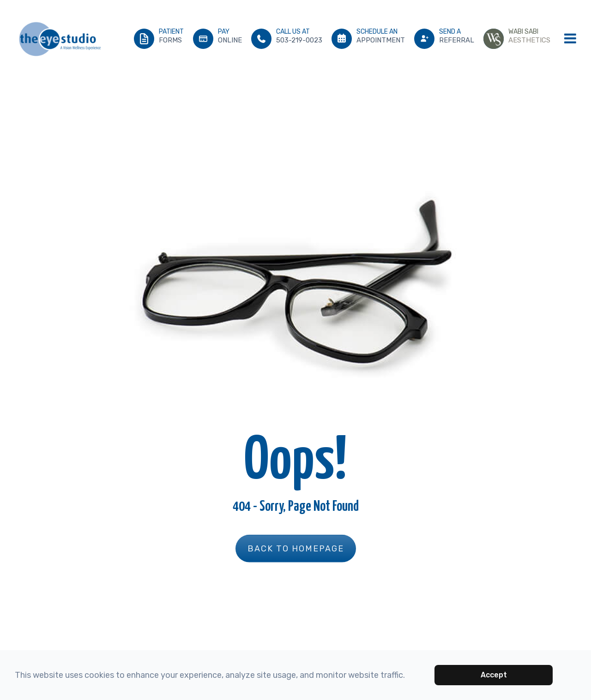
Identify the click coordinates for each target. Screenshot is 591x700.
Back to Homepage (296, 548)
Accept (494, 675)
